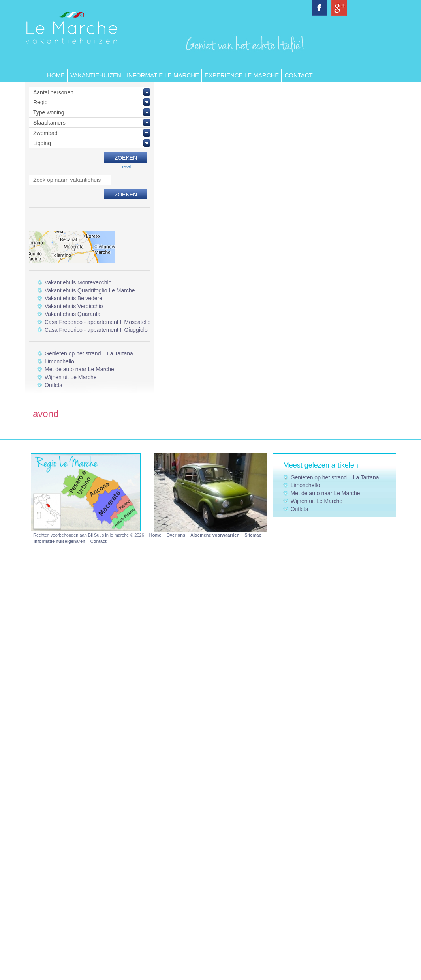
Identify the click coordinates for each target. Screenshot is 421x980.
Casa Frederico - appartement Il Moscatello (98, 322)
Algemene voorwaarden (215, 535)
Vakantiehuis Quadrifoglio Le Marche (90, 290)
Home (56, 75)
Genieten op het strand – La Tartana (89, 353)
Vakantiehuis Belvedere (73, 298)
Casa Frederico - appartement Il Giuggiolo (96, 330)
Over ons (176, 535)
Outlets (53, 385)
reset (126, 167)
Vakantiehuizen (96, 75)
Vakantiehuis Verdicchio (74, 306)
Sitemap (253, 535)
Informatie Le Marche (163, 75)
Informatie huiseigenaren (59, 541)
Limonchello (59, 361)
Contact (298, 75)
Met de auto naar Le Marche (79, 369)
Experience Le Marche (242, 75)
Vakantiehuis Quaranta (72, 314)
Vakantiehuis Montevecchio (78, 282)
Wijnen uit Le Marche (71, 377)
